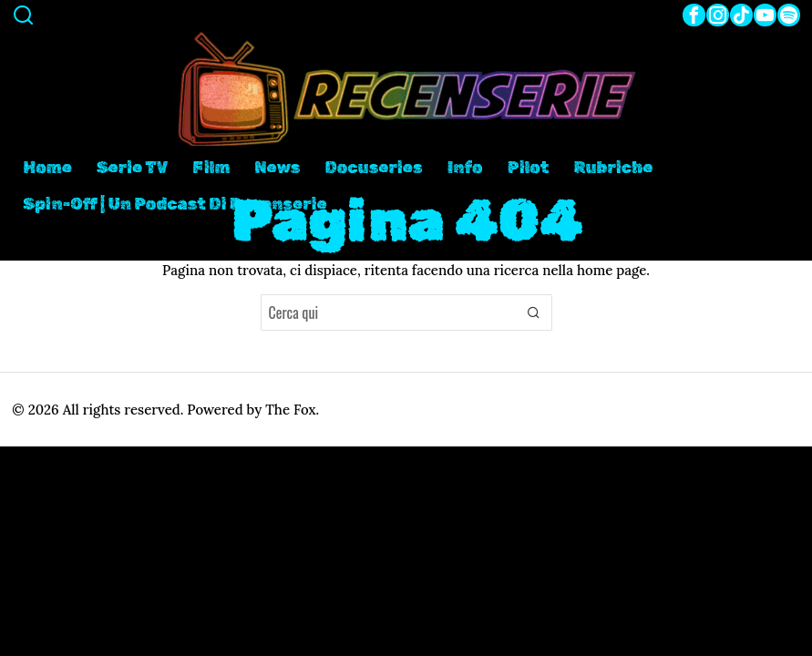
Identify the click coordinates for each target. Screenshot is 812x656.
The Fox (290, 410)
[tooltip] (694, 15)
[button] (534, 313)
